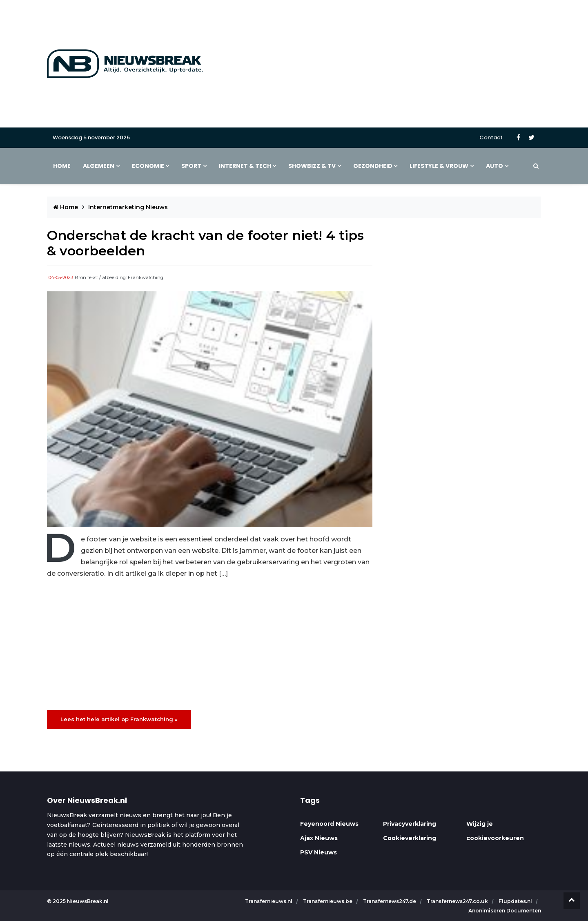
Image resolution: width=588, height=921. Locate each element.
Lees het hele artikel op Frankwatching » (119, 719)
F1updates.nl (516, 901)
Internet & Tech (245, 166)
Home (62, 166)
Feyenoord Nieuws (329, 824)
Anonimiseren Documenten (505, 911)
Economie (148, 166)
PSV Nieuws (318, 852)
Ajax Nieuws (319, 838)
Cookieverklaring (410, 838)
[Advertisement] (378, 64)
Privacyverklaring (410, 824)
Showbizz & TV (312, 166)
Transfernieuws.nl (269, 901)
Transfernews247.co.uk (458, 901)
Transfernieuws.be (328, 901)
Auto (494, 166)
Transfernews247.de (390, 901)
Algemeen (99, 166)
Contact (491, 137)
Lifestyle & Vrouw (439, 166)
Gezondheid (373, 166)
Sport (191, 166)
